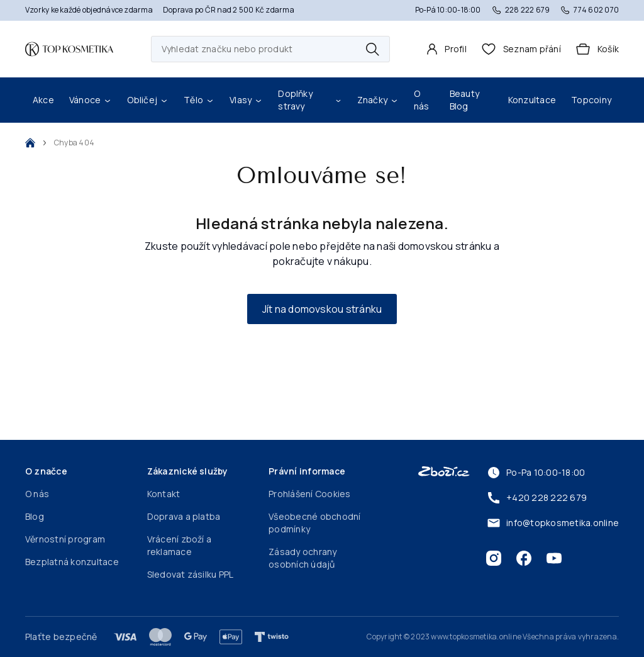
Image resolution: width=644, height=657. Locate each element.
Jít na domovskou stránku (322, 309)
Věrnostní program (65, 539)
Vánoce (91, 100)
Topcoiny (591, 100)
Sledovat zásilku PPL (191, 574)
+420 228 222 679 (536, 498)
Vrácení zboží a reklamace (180, 545)
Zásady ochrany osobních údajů (303, 558)
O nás (422, 100)
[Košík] (597, 49)
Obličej (148, 100)
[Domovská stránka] (69, 49)
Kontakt (164, 494)
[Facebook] (524, 558)
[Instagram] (494, 558)
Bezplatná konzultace (72, 562)
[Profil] (447, 49)
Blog (35, 516)
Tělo (199, 100)
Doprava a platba (184, 516)
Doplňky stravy (310, 100)
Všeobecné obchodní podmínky (314, 523)
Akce (43, 100)
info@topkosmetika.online (552, 523)
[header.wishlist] (521, 49)
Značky (378, 100)
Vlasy (246, 100)
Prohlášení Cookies (309, 494)
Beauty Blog (464, 100)
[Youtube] (554, 558)
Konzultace (532, 100)
